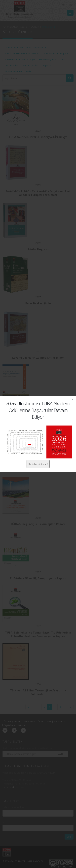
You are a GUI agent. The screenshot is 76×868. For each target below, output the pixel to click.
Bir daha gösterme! (38, 464)
